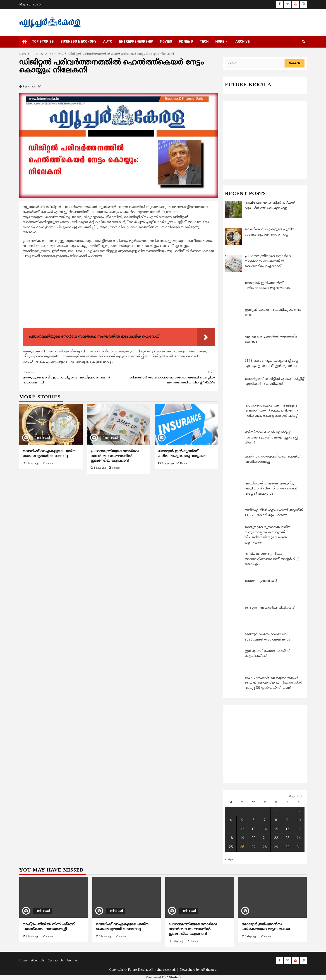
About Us (38, 961)
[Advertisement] (119, 294)
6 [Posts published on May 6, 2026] (253, 820)
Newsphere (187, 970)
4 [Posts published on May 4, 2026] (231, 820)
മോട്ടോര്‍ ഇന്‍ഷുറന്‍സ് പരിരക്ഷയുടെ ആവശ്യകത (182, 454)
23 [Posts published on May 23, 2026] (288, 838)
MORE (220, 42)
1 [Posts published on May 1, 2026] (276, 811)
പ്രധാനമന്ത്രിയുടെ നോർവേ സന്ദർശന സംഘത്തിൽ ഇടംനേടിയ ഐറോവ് (115, 456)
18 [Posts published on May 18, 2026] (231, 838)
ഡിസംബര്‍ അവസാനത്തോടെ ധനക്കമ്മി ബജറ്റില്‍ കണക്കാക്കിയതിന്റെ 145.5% (167, 377)
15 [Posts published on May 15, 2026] (276, 829)
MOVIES (166, 42)
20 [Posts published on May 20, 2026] (254, 838)
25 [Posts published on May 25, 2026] (231, 847)
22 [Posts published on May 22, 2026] (276, 838)
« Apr (229, 859)
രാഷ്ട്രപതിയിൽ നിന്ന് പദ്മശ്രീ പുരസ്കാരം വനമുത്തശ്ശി (49, 927)
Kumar (49, 464)
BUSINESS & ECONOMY (78, 42)
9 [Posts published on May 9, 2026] (287, 820)
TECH (204, 42)
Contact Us (55, 961)
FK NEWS (186, 42)
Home (23, 961)
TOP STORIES (43, 42)
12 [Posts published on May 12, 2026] (242, 829)
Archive (243, 42)
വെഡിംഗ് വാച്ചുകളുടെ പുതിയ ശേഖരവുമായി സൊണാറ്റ (49, 454)
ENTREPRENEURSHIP (136, 42)
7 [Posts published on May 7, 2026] (265, 820)
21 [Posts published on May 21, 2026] (265, 838)
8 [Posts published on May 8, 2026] (276, 820)
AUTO (108, 42)
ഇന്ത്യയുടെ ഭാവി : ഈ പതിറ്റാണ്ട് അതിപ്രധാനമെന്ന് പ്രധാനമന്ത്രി (71, 377)
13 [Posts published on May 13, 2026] (254, 829)
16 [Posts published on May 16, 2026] (288, 829)
